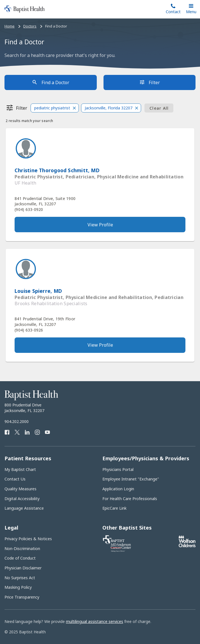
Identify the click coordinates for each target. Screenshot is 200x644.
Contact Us (15, 479)
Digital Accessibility (22, 499)
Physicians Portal (118, 469)
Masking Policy (18, 587)
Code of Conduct (20, 558)
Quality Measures (20, 489)
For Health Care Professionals (130, 499)
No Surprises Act (20, 578)
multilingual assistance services (95, 621)
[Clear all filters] (159, 108)
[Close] (74, 108)
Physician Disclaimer (23, 568)
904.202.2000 (17, 421)
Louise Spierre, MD (38, 291)
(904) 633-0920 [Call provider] (29, 209)
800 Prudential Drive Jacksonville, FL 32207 (24, 408)
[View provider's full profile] (100, 224)
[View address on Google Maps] (100, 201)
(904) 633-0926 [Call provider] (29, 330)
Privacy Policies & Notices (28, 539)
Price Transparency (22, 597)
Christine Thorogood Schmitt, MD (57, 170)
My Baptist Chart (20, 469)
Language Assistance (24, 508)
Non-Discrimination (22, 548)
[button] (55, 108)
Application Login (118, 489)
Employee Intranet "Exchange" (131, 479)
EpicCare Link (114, 508)
